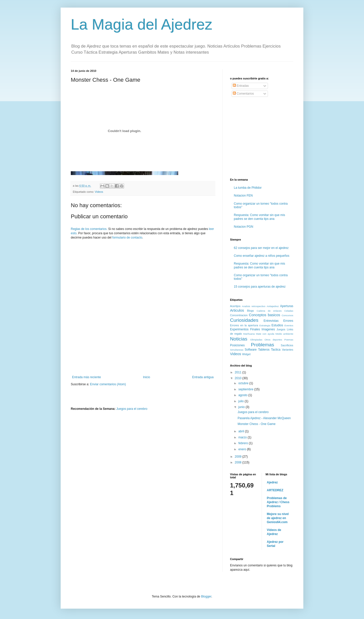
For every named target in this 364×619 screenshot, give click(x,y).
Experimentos (239, 329)
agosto (243, 395)
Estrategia (265, 325)
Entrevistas (271, 321)
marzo (243, 437)
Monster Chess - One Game (257, 424)
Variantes (288, 350)
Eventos (289, 325)
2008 (239, 462)
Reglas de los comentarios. (89, 229)
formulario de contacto (127, 238)
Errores (288, 321)
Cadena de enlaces (269, 311)
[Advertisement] (143, 361)
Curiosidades (244, 320)
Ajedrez (272, 482)
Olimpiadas (256, 340)
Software (251, 350)
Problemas (263, 345)
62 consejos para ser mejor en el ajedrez (261, 248)
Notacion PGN (244, 227)
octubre (244, 383)
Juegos (281, 329)
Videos (99, 192)
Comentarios (243, 94)
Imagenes (268, 329)
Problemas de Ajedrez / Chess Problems (278, 502)
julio (242, 401)
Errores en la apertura (244, 325)
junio (242, 407)
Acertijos (235, 306)
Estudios (277, 325)
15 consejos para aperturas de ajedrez (260, 287)
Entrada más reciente (86, 377)
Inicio (147, 377)
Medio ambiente (284, 334)
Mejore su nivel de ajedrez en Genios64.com (278, 518)
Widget (246, 354)
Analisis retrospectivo (254, 306)
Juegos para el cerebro (132, 409)
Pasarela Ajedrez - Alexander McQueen (264, 418)
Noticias (239, 339)
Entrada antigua (203, 377)
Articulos (237, 310)
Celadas (289, 311)
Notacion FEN (243, 196)
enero (243, 449)
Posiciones (237, 345)
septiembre (246, 389)
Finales (255, 329)
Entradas (241, 86)
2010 (239, 378)
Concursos (287, 315)
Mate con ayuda (265, 334)
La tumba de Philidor (248, 188)
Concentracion (239, 315)
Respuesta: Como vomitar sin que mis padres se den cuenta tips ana (259, 217)
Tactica (276, 350)
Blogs (250, 311)
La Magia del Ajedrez (142, 24)
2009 (239, 457)
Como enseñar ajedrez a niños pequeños (261, 256)
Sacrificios (287, 345)
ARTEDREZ (275, 490)
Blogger (206, 596)
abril (242, 431)
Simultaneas (237, 350)
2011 (239, 372)
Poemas (289, 340)
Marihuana (249, 334)
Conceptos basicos (265, 315)
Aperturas (287, 306)
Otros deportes (273, 340)
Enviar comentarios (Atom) (108, 384)
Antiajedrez (273, 306)
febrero (244, 443)
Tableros (264, 350)
